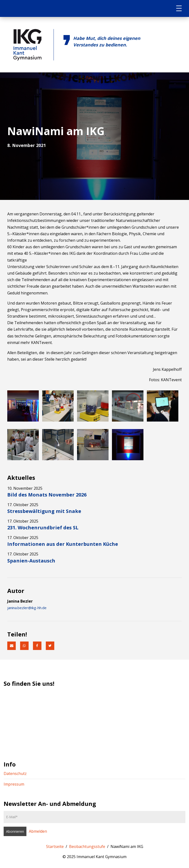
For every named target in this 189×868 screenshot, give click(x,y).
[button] (12, 646)
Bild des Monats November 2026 (47, 495)
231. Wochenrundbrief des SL (43, 528)
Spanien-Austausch (31, 561)
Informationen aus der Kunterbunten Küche (63, 544)
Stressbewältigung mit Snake (44, 511)
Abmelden (38, 831)
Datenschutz (15, 773)
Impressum (14, 784)
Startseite (55, 846)
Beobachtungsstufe (87, 846)
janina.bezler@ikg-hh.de (27, 608)
